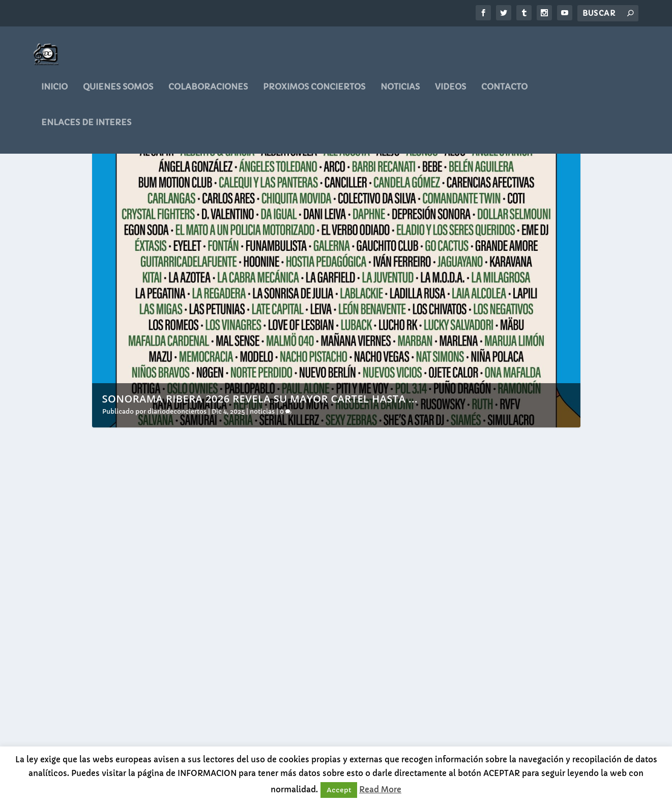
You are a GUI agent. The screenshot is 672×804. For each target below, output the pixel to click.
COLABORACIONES (208, 94)
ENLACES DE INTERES (86, 130)
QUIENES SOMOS (118, 94)
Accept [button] (339, 790)
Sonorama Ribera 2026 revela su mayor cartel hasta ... (260, 461)
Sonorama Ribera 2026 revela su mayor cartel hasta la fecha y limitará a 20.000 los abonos (167, 622)
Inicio (54, 94)
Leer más (127, 728)
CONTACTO (504, 94)
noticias (400, 94)
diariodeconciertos (177, 473)
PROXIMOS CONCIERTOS (314, 94)
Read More (380, 789)
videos (450, 94)
